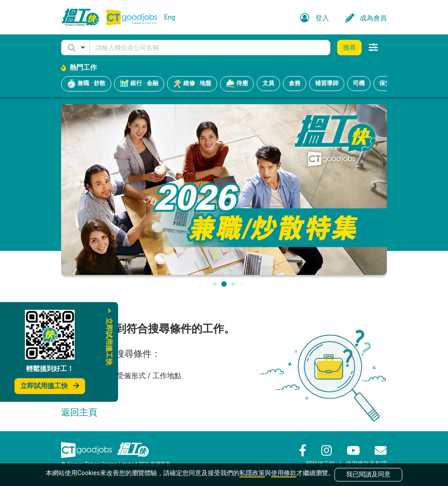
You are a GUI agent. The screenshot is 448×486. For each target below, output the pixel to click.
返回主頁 (79, 412)
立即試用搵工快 (50, 386)
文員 (268, 83)
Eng (170, 17)
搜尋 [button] (349, 48)
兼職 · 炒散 (86, 84)
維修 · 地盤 (192, 84)
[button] (76, 48)
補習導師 (327, 83)
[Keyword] (210, 48)
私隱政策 (252, 473)
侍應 (237, 84)
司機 (359, 83)
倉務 (295, 83)
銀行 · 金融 (139, 84)
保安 (385, 83)
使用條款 (284, 473)
